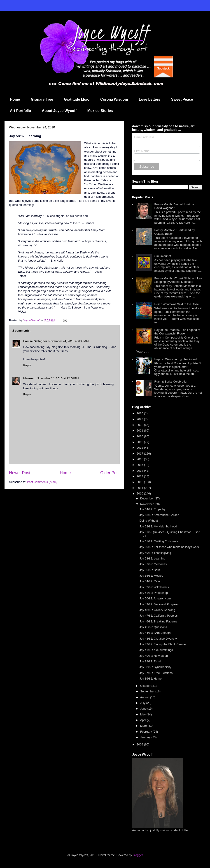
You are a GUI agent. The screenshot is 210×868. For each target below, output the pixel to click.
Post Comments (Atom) (42, 482)
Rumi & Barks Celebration (171, 382)
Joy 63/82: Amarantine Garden (159, 515)
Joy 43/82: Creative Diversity (158, 639)
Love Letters (150, 99)
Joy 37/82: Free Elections (156, 673)
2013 (140, 476)
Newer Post (20, 473)
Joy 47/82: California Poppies (158, 616)
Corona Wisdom (114, 99)
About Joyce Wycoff (59, 111)
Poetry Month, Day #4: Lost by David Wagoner (174, 206)
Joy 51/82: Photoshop (154, 593)
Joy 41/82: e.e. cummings (156, 650)
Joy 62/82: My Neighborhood (158, 526)
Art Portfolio (20, 111)
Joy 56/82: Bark (149, 570)
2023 (140, 419)
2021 (140, 431)
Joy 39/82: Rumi (150, 661)
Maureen (29, 378)
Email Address (144, 137)
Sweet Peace (182, 99)
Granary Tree (42, 99)
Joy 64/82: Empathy (152, 509)
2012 (140, 482)
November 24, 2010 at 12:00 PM (58, 378)
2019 (140, 442)
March (145, 726)
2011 (140, 488)
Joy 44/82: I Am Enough (155, 633)
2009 (140, 744)
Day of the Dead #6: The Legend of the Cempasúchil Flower (177, 332)
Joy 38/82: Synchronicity (155, 667)
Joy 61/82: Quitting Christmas (159, 541)
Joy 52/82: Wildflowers (154, 587)
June (144, 709)
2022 (140, 425)
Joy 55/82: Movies (151, 576)
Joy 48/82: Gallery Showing (157, 610)
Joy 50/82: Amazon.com (155, 598)
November (147, 504)
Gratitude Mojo (77, 99)
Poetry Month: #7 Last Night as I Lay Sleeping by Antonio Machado (178, 280)
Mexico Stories (100, 111)
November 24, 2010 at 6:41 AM (68, 341)
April (144, 720)
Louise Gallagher (35, 341)
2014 (140, 471)
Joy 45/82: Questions (153, 627)
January (146, 737)
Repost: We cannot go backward (175, 359)
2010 (140, 493)
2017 (140, 454)
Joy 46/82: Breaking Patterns (158, 621)
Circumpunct (162, 256)
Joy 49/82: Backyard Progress (159, 604)
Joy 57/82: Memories (153, 564)
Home (15, 99)
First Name (142, 151)
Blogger (138, 855)
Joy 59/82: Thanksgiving (155, 553)
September (148, 691)
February (147, 732)
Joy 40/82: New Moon (154, 656)
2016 (140, 459)
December (147, 498)
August (145, 697)
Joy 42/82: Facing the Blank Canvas (163, 644)
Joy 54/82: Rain (149, 581)
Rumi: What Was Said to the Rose (176, 304)
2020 (140, 436)
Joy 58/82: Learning (152, 558)
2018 (140, 448)
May (143, 714)
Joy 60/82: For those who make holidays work (169, 547)
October (146, 686)
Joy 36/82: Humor (151, 679)
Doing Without (149, 521)
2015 (140, 465)
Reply (27, 365)
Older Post (110, 473)
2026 (140, 413)
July (143, 703)
